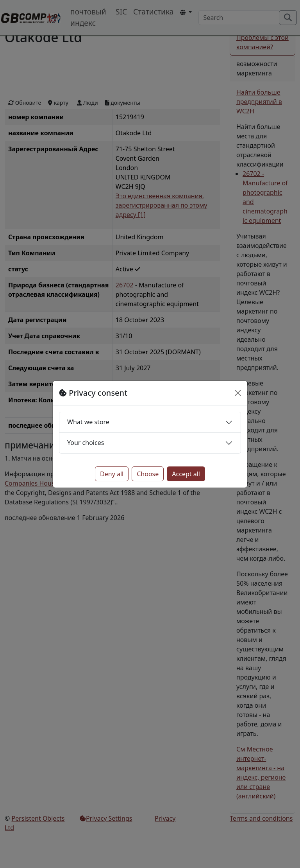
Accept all (186, 474)
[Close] (238, 393)
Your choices (86, 443)
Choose (148, 474)
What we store (88, 422)
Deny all (112, 474)
